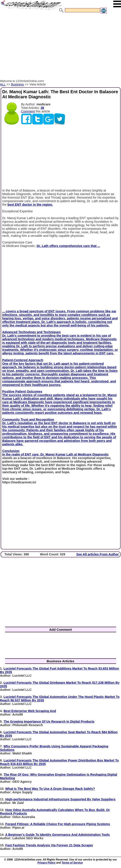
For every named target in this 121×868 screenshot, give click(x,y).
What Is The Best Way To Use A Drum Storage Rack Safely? (50, 789)
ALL (3, 84)
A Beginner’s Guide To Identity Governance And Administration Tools (57, 835)
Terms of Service (72, 863)
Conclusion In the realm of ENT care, (21, 453)
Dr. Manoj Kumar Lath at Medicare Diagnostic (75, 454)
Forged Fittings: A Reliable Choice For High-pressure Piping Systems (58, 824)
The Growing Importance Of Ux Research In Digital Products (49, 722)
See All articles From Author (98, 554)
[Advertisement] (60, 47)
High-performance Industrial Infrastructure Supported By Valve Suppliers (60, 799)
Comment (28, 111)
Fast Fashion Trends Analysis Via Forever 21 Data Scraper (49, 845)
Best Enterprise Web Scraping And (30, 711)
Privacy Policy (46, 863)
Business (17, 84)
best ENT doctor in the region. (30, 205)
